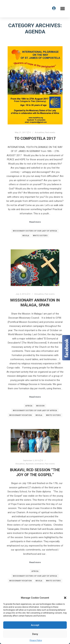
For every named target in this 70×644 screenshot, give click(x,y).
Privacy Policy (36, 640)
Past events (50, 132)
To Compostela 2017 (35, 138)
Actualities (40, 132)
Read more (35, 222)
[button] (65, 598)
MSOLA (26, 236)
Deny (35, 634)
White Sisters (40, 236)
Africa (29, 406)
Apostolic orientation (35, 464)
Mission (40, 406)
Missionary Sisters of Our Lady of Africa (35, 231)
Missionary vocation (21, 415)
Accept (35, 625)
